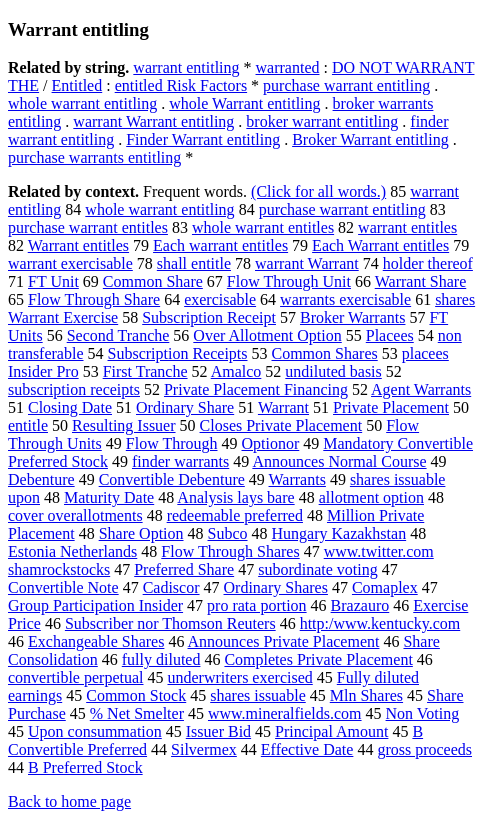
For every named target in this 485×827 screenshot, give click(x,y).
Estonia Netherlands (72, 551)
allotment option (371, 497)
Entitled (77, 85)
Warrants (297, 479)
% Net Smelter (137, 713)
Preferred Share (184, 569)
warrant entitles (407, 227)
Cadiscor (171, 587)
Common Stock (136, 695)
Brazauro (360, 605)
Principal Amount (331, 731)
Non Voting (423, 713)
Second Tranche (118, 335)
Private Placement (391, 407)
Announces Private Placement (284, 641)
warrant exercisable (70, 263)
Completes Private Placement (318, 659)
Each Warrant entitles (380, 245)
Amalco (236, 371)
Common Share (153, 281)
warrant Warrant (307, 263)
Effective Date (307, 749)
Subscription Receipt (209, 317)
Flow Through (172, 443)
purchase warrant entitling (346, 85)
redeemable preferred (235, 515)
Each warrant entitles (220, 245)
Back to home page (69, 801)
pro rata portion (257, 605)
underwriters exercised (240, 677)
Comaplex (385, 587)
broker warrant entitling (322, 121)
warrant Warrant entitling (153, 121)
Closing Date (70, 407)
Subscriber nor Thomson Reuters (170, 623)
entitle (28, 425)
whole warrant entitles (263, 227)
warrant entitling (186, 67)
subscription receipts (74, 389)
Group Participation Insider (95, 605)
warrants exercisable (345, 299)
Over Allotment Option (267, 335)
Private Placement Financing (256, 389)
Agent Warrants (421, 389)
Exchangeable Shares (96, 641)
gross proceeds (424, 749)
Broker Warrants (353, 317)
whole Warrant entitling (244, 103)
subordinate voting (318, 569)
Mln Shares (366, 695)
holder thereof (428, 263)
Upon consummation (95, 731)
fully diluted (161, 659)
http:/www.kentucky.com (380, 623)
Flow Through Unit (289, 281)
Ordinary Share (185, 407)
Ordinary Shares (276, 587)
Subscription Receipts (178, 353)
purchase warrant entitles (88, 227)
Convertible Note (63, 587)
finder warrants (180, 461)
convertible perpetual (76, 677)
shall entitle (194, 263)
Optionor (271, 443)
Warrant (283, 407)
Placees (390, 335)
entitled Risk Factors (181, 85)
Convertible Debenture (172, 479)
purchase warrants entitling (94, 157)
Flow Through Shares (230, 551)
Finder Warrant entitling (203, 139)
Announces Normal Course (339, 461)
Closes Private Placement (281, 425)
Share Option (141, 533)
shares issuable (258, 695)
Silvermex (204, 749)
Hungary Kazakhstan (339, 533)
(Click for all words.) (318, 191)
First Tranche (145, 371)
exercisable (220, 299)
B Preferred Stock (85, 767)
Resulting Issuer (124, 425)
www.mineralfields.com (285, 713)
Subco (228, 533)
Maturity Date (109, 497)
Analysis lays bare (235, 497)
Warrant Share (421, 281)
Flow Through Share (94, 299)
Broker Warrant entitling (370, 139)
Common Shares (325, 353)
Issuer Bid (218, 731)
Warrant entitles (78, 245)
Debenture (41, 479)
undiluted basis (333, 371)
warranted (288, 67)
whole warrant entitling (82, 103)
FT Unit (53, 281)
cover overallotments (75, 515)
